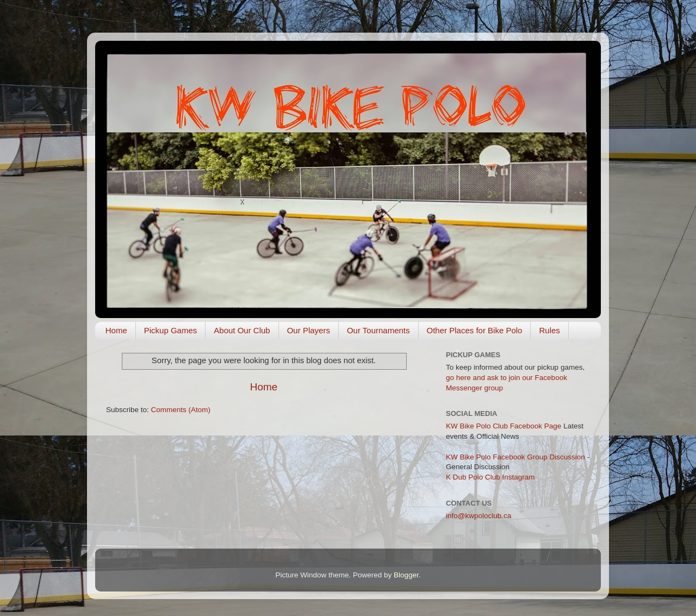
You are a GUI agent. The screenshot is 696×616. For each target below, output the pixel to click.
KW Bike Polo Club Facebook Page (504, 426)
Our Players (309, 330)
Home (116, 330)
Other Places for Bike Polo (475, 330)
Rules (549, 330)
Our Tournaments (378, 330)
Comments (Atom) (181, 410)
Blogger (406, 575)
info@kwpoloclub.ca (478, 516)
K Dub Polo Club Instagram (490, 477)
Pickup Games (171, 330)
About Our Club (242, 330)
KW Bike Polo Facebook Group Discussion (515, 457)
